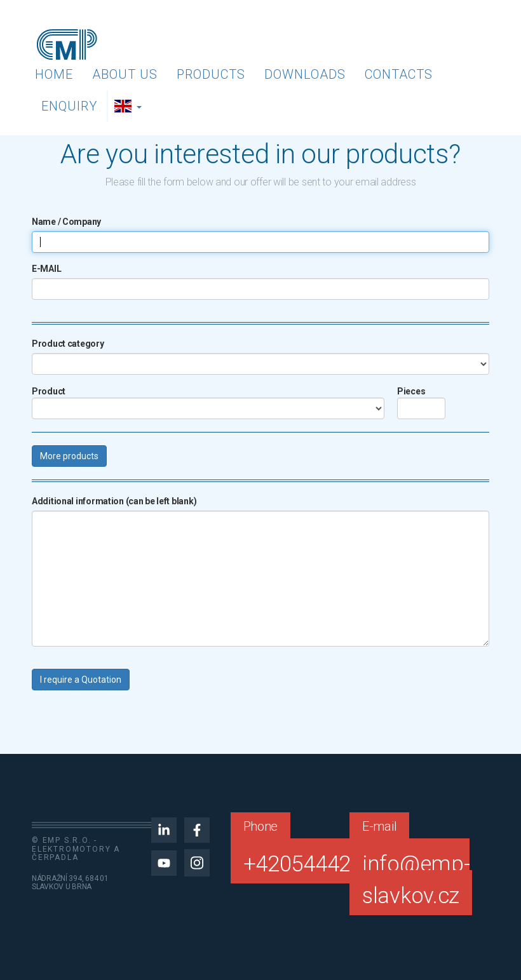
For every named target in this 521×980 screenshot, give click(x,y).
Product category (68, 344)
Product (49, 391)
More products (69, 456)
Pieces (411, 391)
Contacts (399, 74)
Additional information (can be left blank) (114, 501)
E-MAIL (46, 269)
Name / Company (66, 222)
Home (54, 74)
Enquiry (69, 106)
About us (125, 74)
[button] (130, 106)
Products (211, 74)
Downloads (305, 74)
